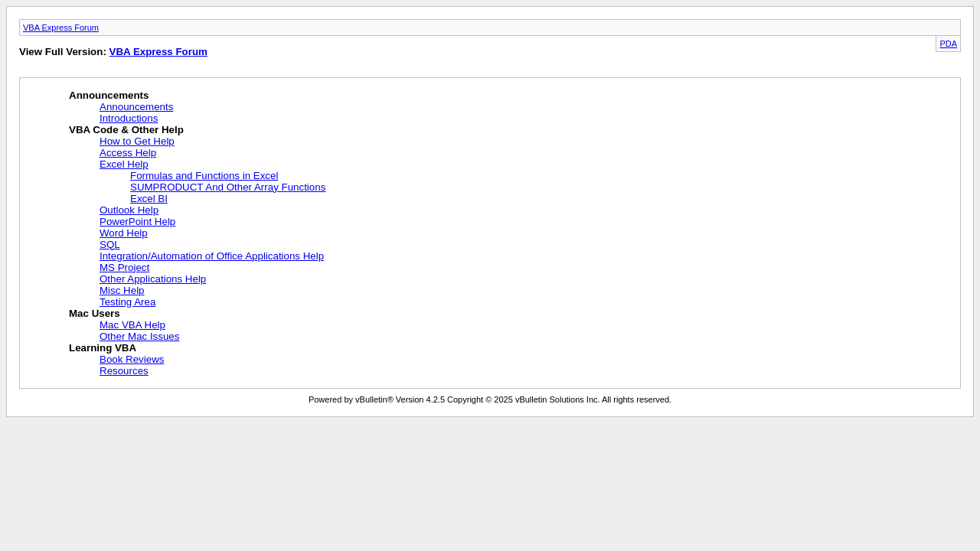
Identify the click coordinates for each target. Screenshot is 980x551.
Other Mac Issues (139, 336)
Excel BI (149, 199)
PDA (948, 44)
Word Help (124, 233)
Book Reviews (132, 359)
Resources (124, 371)
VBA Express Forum (61, 28)
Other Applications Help (153, 279)
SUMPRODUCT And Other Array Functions (228, 187)
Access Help (128, 153)
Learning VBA (103, 348)
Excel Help (124, 164)
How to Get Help (137, 141)
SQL (110, 245)
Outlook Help (129, 210)
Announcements (109, 95)
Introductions (129, 118)
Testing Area (127, 302)
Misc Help (122, 290)
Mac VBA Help (132, 325)
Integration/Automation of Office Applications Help (212, 256)
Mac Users (95, 313)
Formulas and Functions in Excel (204, 176)
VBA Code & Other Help (126, 130)
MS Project (124, 267)
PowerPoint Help (137, 222)
